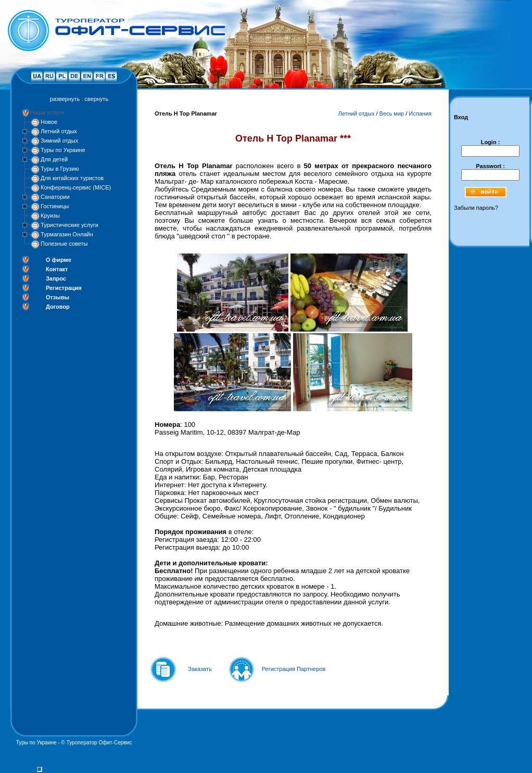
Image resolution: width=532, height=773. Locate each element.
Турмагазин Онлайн (67, 234)
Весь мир (392, 113)
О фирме (59, 260)
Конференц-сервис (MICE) (76, 187)
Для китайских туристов (72, 178)
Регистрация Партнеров (294, 669)
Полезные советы (64, 244)
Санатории (55, 197)
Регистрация (64, 288)
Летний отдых (59, 131)
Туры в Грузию (60, 169)
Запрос (56, 278)
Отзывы (58, 297)
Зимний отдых (59, 141)
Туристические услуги (69, 225)
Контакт (57, 269)
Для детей (54, 159)
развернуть (65, 99)
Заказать (200, 669)
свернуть (96, 99)
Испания (420, 113)
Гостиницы (55, 206)
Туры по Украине (63, 150)
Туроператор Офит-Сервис (99, 743)
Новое (49, 122)
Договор (58, 307)
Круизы (50, 216)
